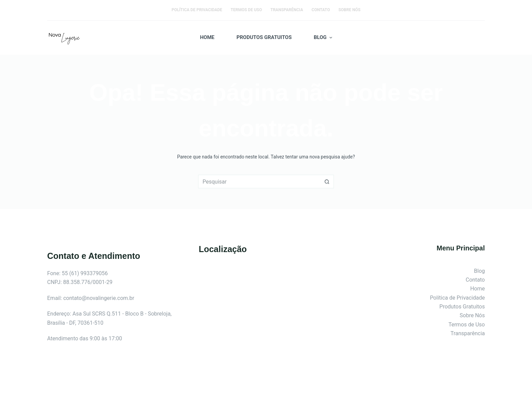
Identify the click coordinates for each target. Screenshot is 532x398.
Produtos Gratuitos (462, 307)
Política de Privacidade (457, 298)
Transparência (468, 333)
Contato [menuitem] (321, 10)
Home (478, 289)
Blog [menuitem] (324, 37)
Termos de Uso (467, 325)
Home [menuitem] (207, 37)
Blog (479, 271)
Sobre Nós (472, 315)
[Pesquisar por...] (259, 182)
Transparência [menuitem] (287, 10)
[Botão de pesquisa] (327, 182)
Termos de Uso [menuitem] (246, 10)
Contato (475, 280)
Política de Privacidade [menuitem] (197, 10)
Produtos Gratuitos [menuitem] (264, 37)
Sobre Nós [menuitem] (349, 10)
